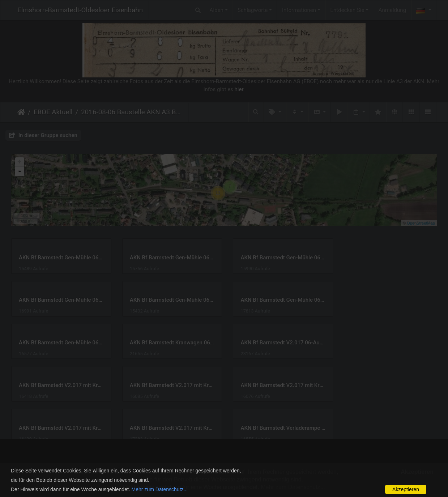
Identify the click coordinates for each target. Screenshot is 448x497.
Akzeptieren (406, 489)
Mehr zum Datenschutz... (160, 489)
